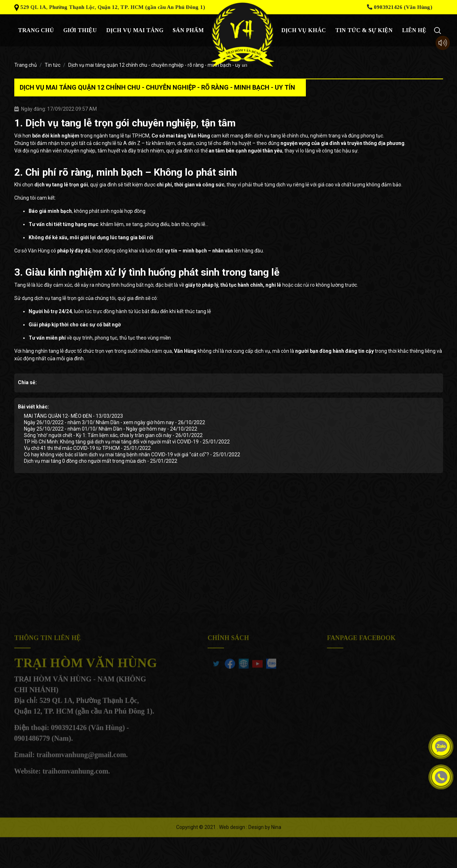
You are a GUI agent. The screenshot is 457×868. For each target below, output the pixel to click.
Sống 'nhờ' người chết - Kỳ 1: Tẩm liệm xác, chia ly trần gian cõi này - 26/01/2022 (113, 435)
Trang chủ (36, 30)
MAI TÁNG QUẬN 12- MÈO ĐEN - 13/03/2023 (73, 416)
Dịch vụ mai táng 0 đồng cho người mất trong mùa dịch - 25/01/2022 (101, 461)
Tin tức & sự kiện (364, 30)
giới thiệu (80, 30)
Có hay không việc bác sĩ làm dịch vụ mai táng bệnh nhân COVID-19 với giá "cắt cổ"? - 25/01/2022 (132, 455)
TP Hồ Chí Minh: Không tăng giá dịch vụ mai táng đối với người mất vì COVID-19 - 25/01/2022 (127, 442)
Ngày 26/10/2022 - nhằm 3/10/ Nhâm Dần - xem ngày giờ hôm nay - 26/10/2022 (115, 422)
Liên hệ (414, 30)
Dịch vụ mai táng (135, 30)
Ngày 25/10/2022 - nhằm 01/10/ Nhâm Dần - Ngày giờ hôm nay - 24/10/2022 (111, 429)
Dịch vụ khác (304, 30)
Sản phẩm (188, 30)
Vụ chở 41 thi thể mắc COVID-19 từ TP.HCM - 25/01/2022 (87, 448)
